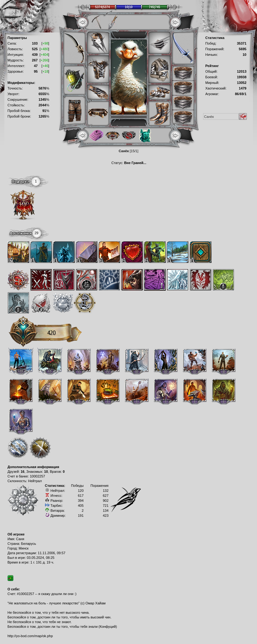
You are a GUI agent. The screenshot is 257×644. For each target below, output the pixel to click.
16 (22, 472)
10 (46, 472)
